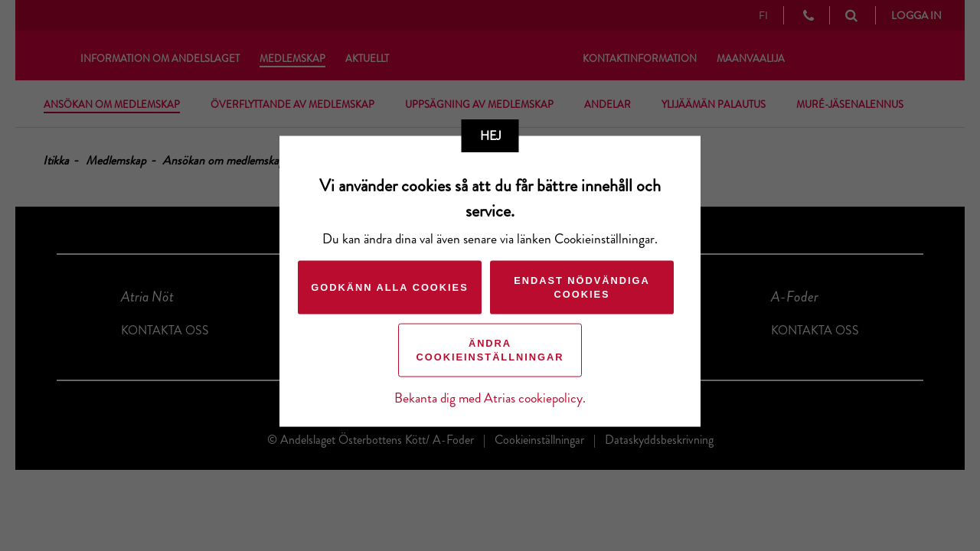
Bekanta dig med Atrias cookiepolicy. (490, 398)
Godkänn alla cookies (389, 287)
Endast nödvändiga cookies (582, 287)
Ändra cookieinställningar (490, 350)
